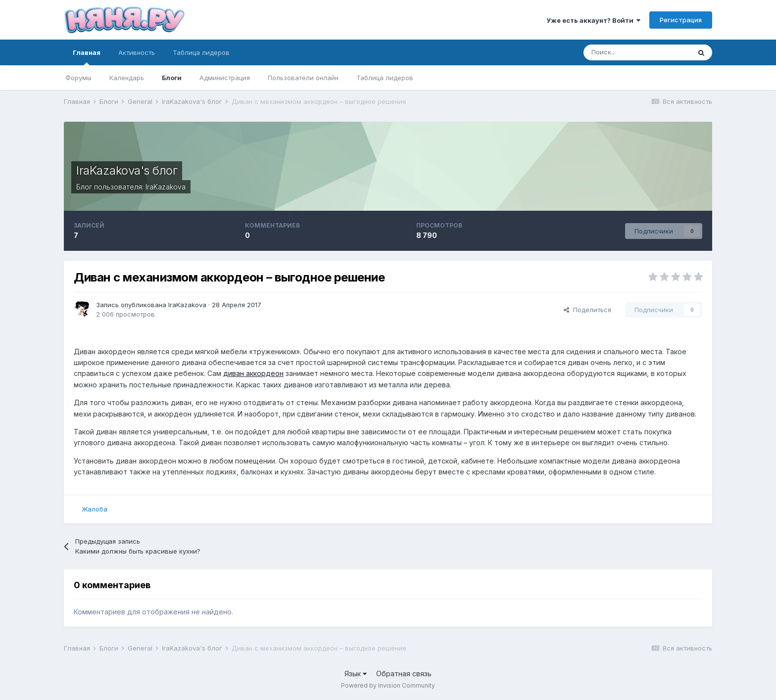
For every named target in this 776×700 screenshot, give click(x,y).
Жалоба (95, 509)
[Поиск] (637, 52)
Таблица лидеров (385, 78)
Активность (137, 52)
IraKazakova (166, 187)
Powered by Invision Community (388, 685)
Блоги (172, 78)
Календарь (127, 78)
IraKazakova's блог (127, 170)
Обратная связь (404, 674)
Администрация (225, 78)
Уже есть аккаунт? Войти (593, 20)
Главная (87, 57)
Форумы (78, 78)
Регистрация (681, 20)
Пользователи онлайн (303, 78)
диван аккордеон (253, 373)
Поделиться (587, 310)
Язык (356, 674)
